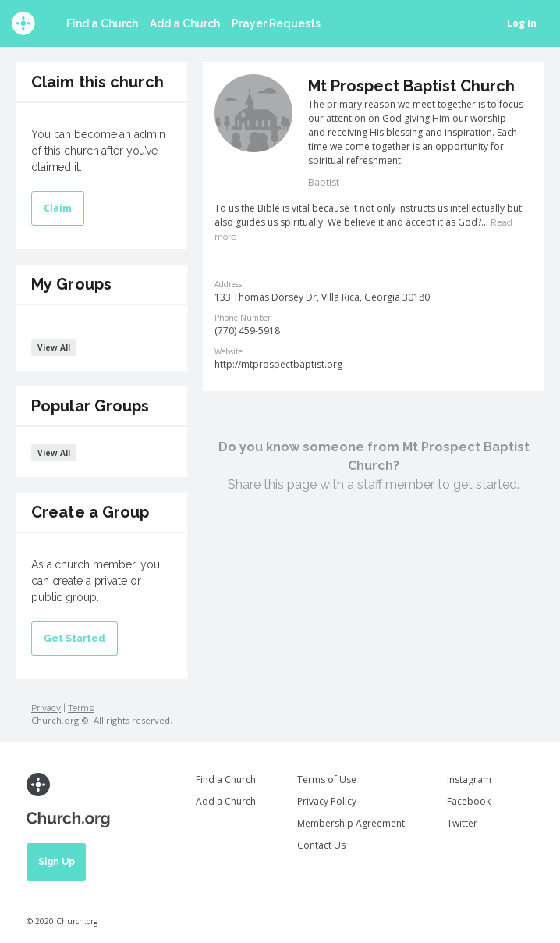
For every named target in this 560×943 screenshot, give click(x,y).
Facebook (469, 801)
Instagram (469, 779)
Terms (81, 708)
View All (54, 347)
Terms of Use (327, 779)
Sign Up (56, 862)
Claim (58, 208)
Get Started (74, 639)
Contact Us (321, 845)
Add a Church (185, 23)
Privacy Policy (327, 801)
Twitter (462, 823)
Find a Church (102, 23)
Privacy (46, 708)
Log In (522, 23)
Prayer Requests (276, 23)
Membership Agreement (351, 823)
